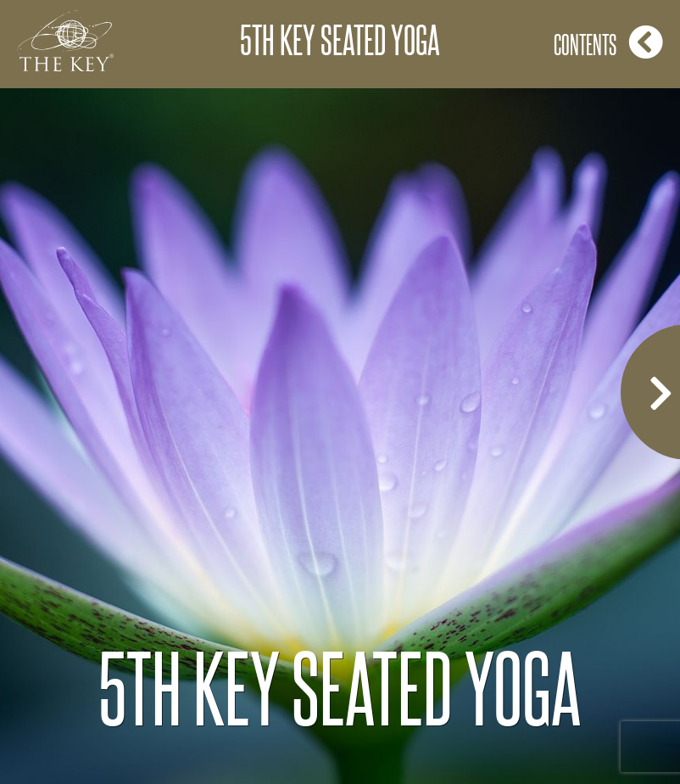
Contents (608, 42)
